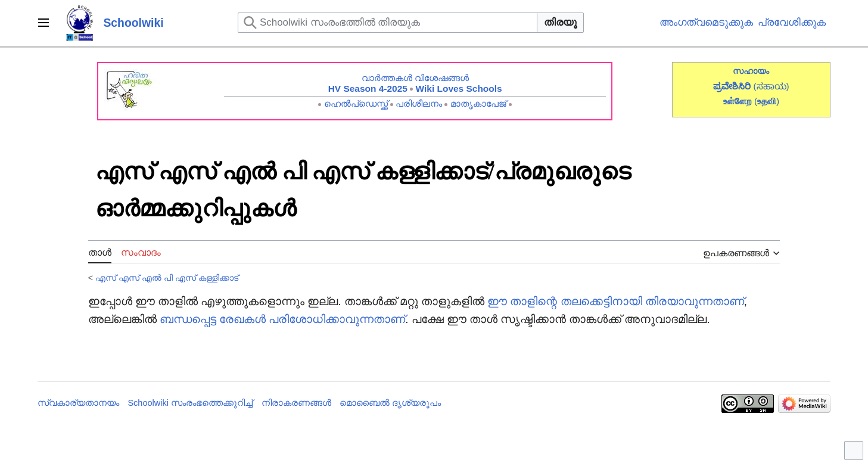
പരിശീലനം (419, 103)
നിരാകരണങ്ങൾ (296, 403)
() (767, 101)
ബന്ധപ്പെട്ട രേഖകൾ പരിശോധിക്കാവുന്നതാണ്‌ (282, 319)
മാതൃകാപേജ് (478, 103)
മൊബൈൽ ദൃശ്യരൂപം (390, 403)
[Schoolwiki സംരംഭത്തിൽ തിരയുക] (388, 23)
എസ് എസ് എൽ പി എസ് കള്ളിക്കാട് (167, 278)
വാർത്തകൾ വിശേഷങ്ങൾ (415, 78)
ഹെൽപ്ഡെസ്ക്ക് (356, 103)
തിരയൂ (560, 22)
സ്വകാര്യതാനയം (78, 403)
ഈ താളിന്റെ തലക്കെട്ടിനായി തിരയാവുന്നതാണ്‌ (616, 301)
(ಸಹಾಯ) (771, 86)
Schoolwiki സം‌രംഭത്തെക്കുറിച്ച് (190, 403)
